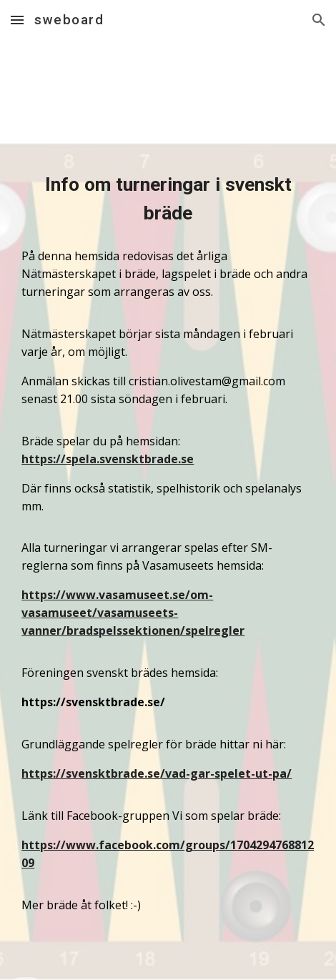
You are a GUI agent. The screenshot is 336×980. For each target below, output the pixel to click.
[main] (168, 199)
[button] (17, 20)
